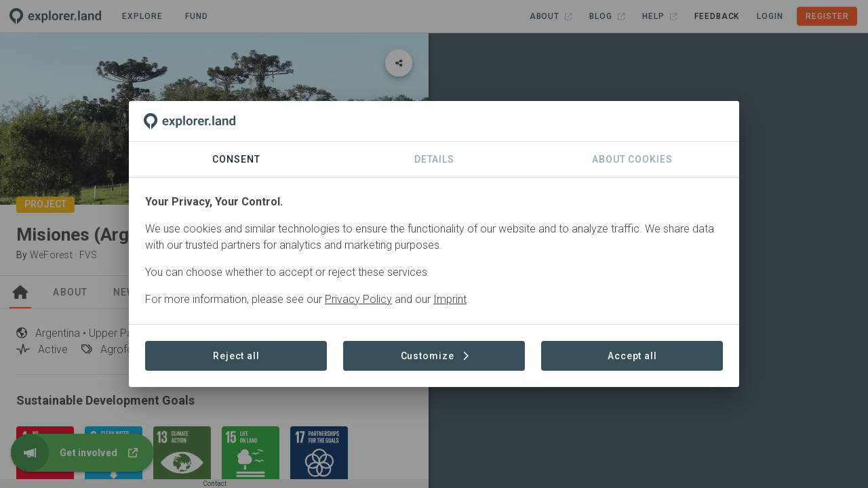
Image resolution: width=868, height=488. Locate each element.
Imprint (450, 299)
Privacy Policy (358, 299)
